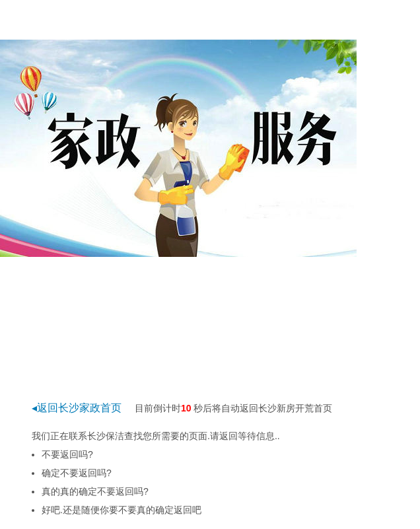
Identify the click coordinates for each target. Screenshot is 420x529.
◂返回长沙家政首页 (77, 408)
